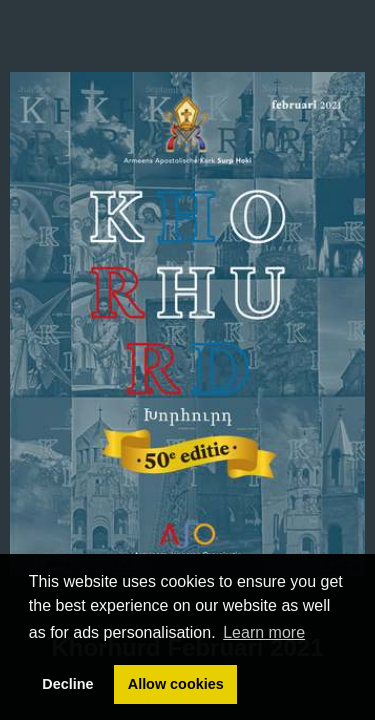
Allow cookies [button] (176, 684)
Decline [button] (67, 684)
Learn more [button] (264, 632)
